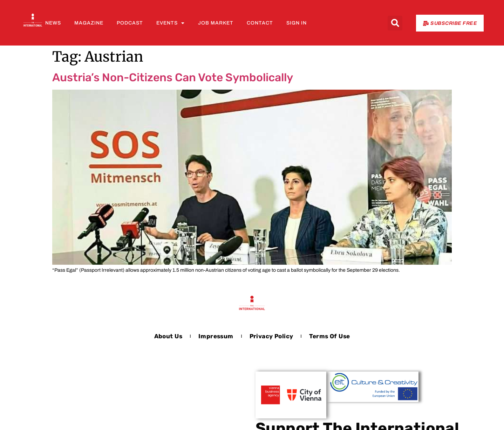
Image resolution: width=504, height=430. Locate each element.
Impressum (216, 336)
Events (171, 23)
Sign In (297, 23)
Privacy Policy (271, 336)
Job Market (216, 23)
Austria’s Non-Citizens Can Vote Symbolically (173, 77)
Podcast (130, 23)
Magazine (89, 23)
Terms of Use (329, 336)
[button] (395, 23)
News (53, 23)
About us (168, 336)
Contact (260, 23)
